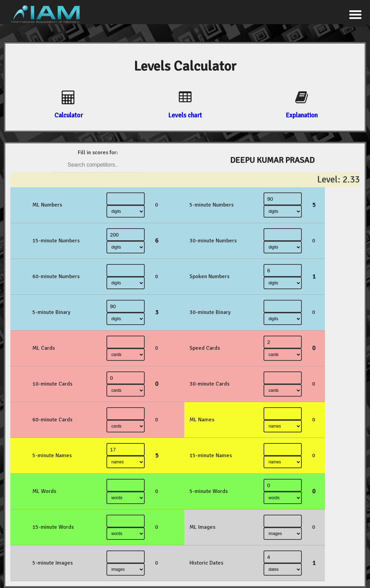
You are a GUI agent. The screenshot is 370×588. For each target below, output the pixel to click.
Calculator (69, 115)
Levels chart (185, 115)
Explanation (302, 115)
